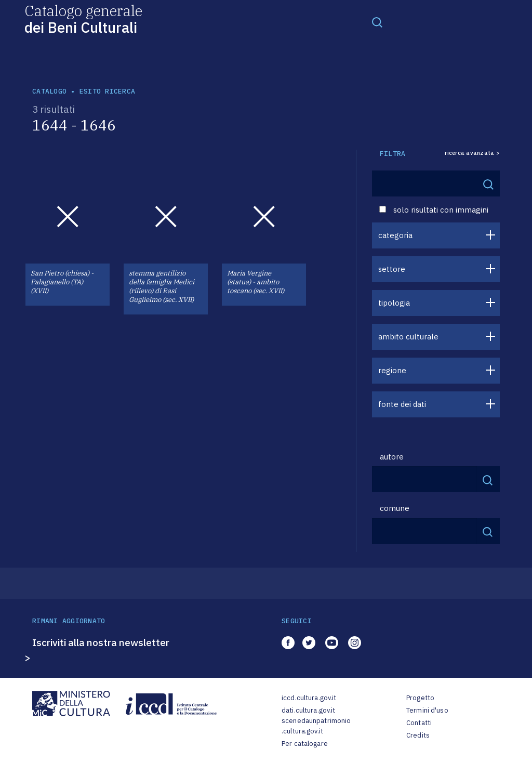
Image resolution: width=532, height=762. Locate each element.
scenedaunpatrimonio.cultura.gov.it (316, 726)
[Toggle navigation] (377, 22)
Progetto (420, 698)
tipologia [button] (394, 303)
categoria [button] (395, 235)
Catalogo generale (83, 18)
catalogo (49, 91)
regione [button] (392, 370)
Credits (418, 735)
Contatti (419, 723)
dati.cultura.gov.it (308, 710)
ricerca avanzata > (472, 153)
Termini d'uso (427, 710)
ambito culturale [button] (408, 337)
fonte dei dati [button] (402, 404)
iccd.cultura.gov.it (309, 698)
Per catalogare (305, 744)
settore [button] (392, 269)
